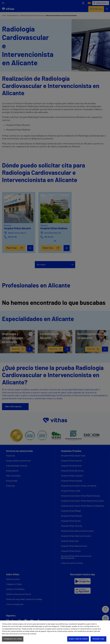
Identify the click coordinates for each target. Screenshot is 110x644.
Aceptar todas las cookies (78, 639)
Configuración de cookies (13, 639)
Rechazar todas (98, 639)
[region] (55, 632)
